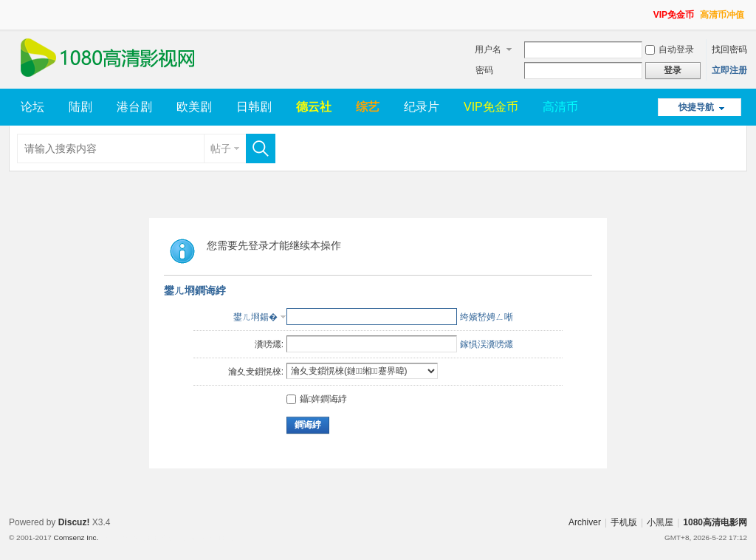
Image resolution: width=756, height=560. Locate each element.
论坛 (32, 107)
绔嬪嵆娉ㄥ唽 (487, 317)
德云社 (314, 107)
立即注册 (729, 70)
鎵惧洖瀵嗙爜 (487, 344)
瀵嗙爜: (269, 344)
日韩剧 (254, 107)
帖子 (221, 148)
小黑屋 (660, 522)
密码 (484, 70)
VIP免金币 (674, 15)
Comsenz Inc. (76, 537)
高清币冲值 (722, 15)
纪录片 (422, 107)
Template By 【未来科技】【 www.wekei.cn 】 (169, 538)
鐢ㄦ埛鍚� (255, 317)
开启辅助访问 (647, 10)
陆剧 (80, 107)
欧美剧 (194, 107)
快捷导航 (696, 107)
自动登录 (670, 49)
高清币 (560, 107)
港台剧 (134, 107)
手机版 (624, 522)
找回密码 (729, 49)
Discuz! (74, 522)
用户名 (488, 49)
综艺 (368, 107)
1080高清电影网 (715, 522)
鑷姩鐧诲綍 (317, 399)
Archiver (585, 522)
